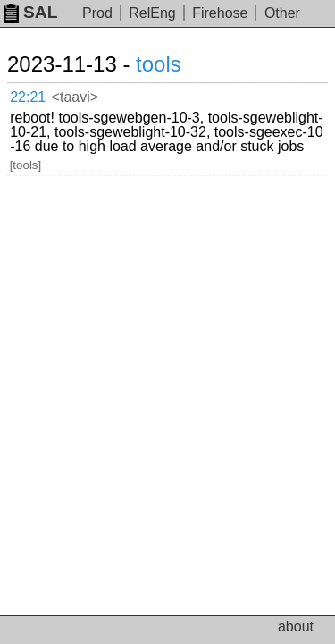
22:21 (28, 97)
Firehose (220, 13)
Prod (97, 13)
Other (282, 13)
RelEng (152, 13)
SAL (30, 12)
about (296, 627)
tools (159, 64)
